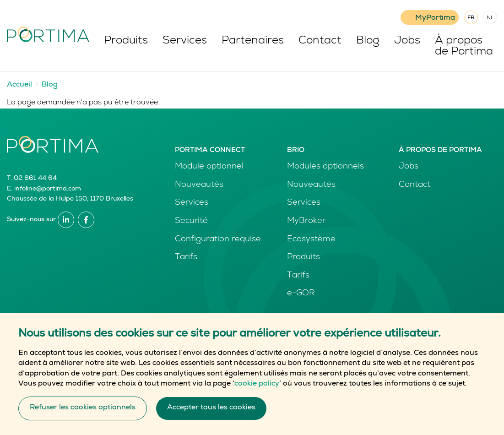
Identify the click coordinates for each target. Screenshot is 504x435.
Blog (368, 41)
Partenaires (253, 41)
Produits (126, 41)
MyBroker (306, 221)
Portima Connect (210, 150)
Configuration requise (218, 239)
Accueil (19, 85)
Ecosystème (311, 239)
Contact (320, 41)
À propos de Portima (464, 47)
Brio (296, 150)
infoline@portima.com (48, 189)
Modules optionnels (325, 167)
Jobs (407, 41)
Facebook (86, 220)
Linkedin (66, 220)
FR (471, 18)
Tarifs (186, 257)
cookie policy (257, 393)
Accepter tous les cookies (211, 417)
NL (490, 18)
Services (185, 41)
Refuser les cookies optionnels (83, 417)
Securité (191, 221)
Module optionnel (209, 167)
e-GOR (301, 294)
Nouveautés (199, 185)
